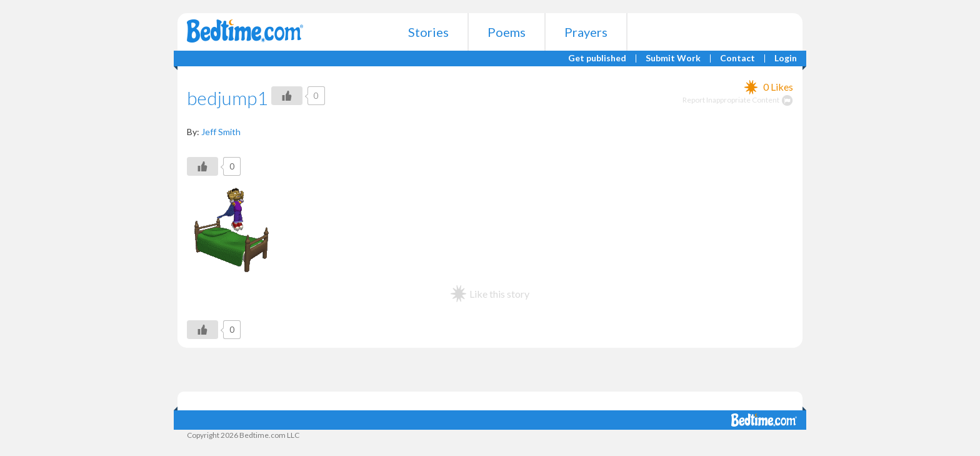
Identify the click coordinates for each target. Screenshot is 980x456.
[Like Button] (287, 96)
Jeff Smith (221, 132)
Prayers (586, 32)
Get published (597, 58)
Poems (507, 32)
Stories (428, 32)
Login (786, 58)
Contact (737, 58)
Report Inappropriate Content (738, 100)
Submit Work (673, 58)
